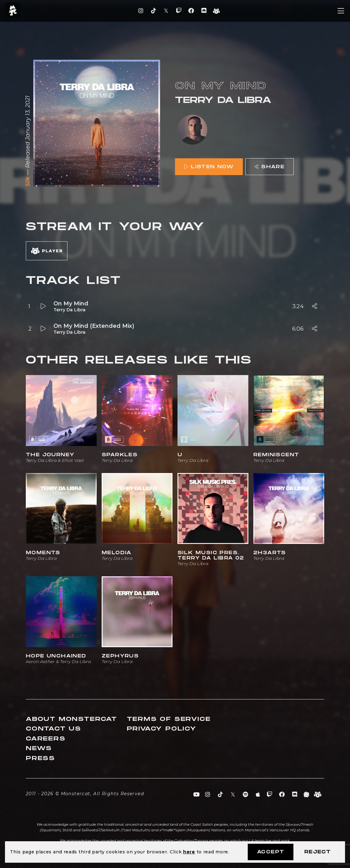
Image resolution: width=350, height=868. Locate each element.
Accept (271, 852)
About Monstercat (71, 719)
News (39, 748)
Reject (318, 852)
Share (269, 167)
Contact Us (53, 729)
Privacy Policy (162, 729)
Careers (46, 739)
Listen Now (209, 167)
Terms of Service (169, 719)
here (189, 852)
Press (40, 758)
